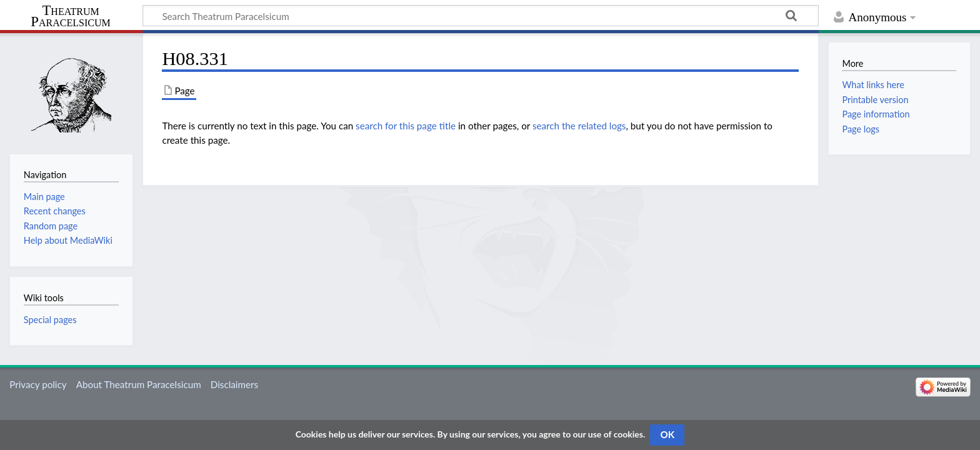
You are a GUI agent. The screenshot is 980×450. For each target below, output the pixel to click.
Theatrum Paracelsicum (70, 16)
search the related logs (579, 126)
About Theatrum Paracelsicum (139, 384)
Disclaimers (234, 384)
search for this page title (406, 126)
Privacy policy (38, 384)
